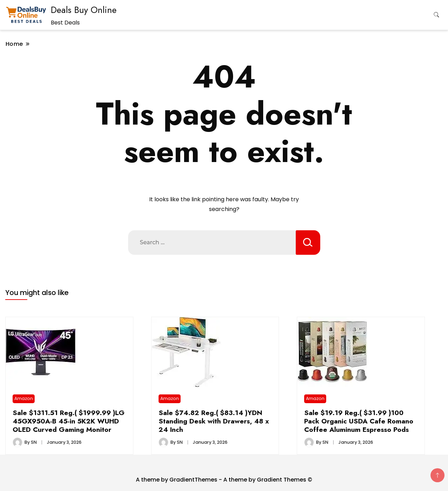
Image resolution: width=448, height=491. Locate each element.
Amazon (24, 398)
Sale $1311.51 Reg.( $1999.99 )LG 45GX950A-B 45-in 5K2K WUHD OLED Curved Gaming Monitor (69, 421)
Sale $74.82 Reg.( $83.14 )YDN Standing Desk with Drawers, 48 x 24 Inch (214, 421)
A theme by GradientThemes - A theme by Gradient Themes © (224, 480)
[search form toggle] (436, 15)
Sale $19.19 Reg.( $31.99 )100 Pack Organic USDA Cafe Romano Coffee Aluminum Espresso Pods (359, 421)
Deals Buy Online (84, 10)
